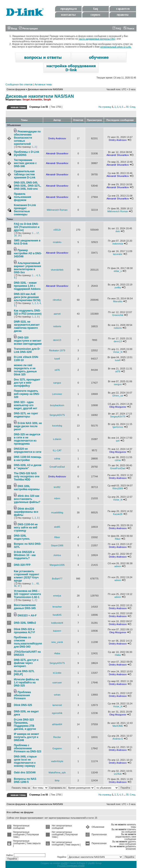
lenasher (57, 607)
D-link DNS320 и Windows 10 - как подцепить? (25, 555)
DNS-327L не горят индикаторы (26, 415)
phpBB (64, 863)
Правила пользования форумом (23, 197)
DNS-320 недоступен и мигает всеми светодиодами (28, 341)
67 (19, 586)
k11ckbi (57, 673)
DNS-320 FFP (22, 565)
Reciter (57, 737)
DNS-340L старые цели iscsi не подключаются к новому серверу (25, 761)
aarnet (57, 314)
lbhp (57, 780)
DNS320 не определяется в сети (28, 450)
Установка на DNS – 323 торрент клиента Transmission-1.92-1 (27, 594)
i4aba (57, 653)
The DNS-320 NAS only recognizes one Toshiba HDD (27, 476)
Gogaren (57, 748)
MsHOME (118, 726)
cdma (57, 459)
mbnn (57, 498)
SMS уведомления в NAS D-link (27, 242)
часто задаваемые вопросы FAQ (97, 39)
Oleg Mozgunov (118, 407)
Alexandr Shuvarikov (57, 153)
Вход (12, 29)
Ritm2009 (118, 488)
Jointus (57, 555)
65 (37, 584)
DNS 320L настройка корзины (27, 488)
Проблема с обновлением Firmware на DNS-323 (28, 748)
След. (133, 107)
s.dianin (57, 439)
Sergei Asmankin (32, 99)
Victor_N (118, 352)
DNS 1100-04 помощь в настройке (28, 459)
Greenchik (118, 315)
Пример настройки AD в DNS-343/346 (28, 253)
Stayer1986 (57, 545)
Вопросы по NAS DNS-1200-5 (25, 780)
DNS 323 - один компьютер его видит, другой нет (26, 405)
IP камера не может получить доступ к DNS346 (27, 737)
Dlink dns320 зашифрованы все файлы (26, 512)
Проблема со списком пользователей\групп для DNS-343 (28, 642)
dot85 (57, 527)
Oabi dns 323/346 (25, 772)
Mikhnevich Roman (57, 210)
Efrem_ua (118, 396)
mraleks (57, 242)
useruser (57, 683)
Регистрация (28, 29)
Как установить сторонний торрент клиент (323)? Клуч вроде (27, 576)
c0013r (57, 230)
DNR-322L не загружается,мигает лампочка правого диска (27, 326)
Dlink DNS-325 (23, 705)
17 (37, 233)
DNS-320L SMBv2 (25, 623)
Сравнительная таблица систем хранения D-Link (25, 174)
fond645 (57, 615)
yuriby (118, 287)
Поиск (129, 29)
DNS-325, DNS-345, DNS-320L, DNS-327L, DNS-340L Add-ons (28, 186)
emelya (57, 596)
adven (118, 566)
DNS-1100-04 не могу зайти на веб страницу (26, 528)
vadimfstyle (57, 761)
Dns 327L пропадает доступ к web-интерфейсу (27, 383)
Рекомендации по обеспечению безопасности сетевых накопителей (27, 138)
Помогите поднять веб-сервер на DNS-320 (27, 394)
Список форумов (16, 89)
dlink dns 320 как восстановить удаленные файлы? (27, 499)
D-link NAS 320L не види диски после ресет (28, 426)
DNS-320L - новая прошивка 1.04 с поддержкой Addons (27, 286)
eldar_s (118, 271)
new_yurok (57, 642)
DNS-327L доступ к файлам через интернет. (26, 663)
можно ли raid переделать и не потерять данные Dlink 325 (25, 370)
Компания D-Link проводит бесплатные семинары (25, 210)
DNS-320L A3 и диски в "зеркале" (28, 467)
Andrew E (118, 739)
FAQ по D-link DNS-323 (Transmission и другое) (27, 227)
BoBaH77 (57, 579)
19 (19, 236)
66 (15, 586)
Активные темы (43, 84)
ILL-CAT (57, 450)
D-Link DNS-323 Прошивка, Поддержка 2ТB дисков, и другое (25, 724)
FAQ (117, 29)
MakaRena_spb (57, 772)
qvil (118, 441)
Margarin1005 (57, 565)
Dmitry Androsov (57, 138)
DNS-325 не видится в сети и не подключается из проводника (27, 439)
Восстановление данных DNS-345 (25, 607)
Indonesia (118, 244)
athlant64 (57, 724)
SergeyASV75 (57, 415)
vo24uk (118, 774)
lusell (57, 359)
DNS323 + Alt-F (27, 616)
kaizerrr (57, 631)
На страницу (105, 107)
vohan (57, 695)
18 (15, 236)
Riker (57, 537)
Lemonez (57, 394)
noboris (57, 326)
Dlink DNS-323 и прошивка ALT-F (25, 631)
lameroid (57, 705)
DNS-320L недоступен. (22, 537)
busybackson (57, 405)
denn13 (57, 340)
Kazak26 (118, 514)
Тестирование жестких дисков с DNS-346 (25, 163)
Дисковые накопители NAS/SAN (45, 89)
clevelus (57, 300)
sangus (57, 383)
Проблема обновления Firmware (22, 695)
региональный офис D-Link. (116, 47)
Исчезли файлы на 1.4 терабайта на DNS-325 (26, 683)
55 (127, 107)
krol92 (57, 487)
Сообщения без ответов (19, 84)
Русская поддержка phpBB (71, 866)
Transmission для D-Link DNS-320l (27, 350)
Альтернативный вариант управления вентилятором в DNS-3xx (28, 268)
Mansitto (118, 301)
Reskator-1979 (57, 350)
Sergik (47, 99)
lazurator (118, 254)
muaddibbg (57, 512)
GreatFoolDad (57, 467)
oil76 (57, 370)
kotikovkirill (57, 623)
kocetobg (57, 426)
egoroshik (57, 713)
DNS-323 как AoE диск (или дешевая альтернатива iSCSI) (27, 297)
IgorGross (118, 427)
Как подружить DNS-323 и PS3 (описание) (28, 312)
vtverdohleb (57, 270)
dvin (118, 231)
